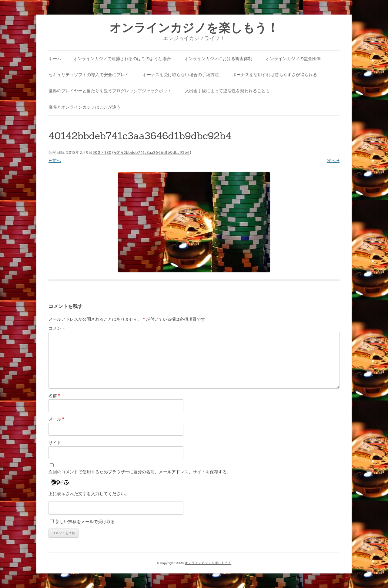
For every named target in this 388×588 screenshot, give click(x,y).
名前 (54, 396)
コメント (57, 328)
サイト (55, 443)
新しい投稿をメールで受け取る (85, 522)
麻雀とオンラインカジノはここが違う (85, 107)
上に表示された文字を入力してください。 (89, 494)
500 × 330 (102, 152)
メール (57, 419)
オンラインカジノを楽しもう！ (194, 28)
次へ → (333, 161)
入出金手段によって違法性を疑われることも (227, 91)
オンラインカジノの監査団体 (293, 59)
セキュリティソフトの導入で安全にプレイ (89, 75)
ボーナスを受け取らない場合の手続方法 (181, 75)
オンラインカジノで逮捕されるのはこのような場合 (122, 59)
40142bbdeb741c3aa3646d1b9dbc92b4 (152, 152)
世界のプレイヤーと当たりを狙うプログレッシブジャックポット (110, 91)
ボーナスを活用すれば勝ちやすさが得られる (275, 75)
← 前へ (55, 161)
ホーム (55, 59)
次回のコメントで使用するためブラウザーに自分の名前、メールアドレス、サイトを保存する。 (140, 472)
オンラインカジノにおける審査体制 (218, 59)
